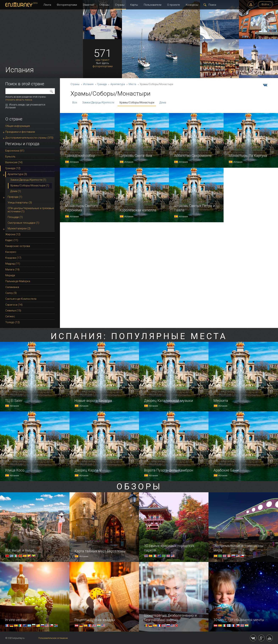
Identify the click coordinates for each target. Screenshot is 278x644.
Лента (47, 5)
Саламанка (12, 287)
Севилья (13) (13, 311)
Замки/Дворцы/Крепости (98, 103)
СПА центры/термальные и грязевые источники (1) (31, 210)
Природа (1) (15, 197)
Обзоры (104, 5)
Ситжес (10, 316)
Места (132, 84)
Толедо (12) (12, 322)
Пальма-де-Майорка (18, 281)
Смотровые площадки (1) (23, 223)
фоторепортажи (103, 66)
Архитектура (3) (17, 174)
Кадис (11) (12, 240)
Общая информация (18, 126)
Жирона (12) (13, 234)
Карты (134, 5)
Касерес (11, 252)
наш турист (102, 60)
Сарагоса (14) (14, 305)
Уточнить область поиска (19, 100)
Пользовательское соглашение (53, 638)
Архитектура (118, 84)
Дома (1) (16, 191)
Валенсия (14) (14, 162)
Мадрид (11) (13, 264)
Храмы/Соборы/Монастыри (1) (30, 185)
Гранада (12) (13, 168)
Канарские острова (18, 246)
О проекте (174, 5)
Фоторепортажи (67, 5)
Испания (88, 84)
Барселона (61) (15, 151)
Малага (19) (12, 270)
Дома (163, 103)
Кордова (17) (13, 258)
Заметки (88, 5)
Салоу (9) (11, 293)
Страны (120, 5)
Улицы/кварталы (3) (20, 203)
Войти (265, 4)
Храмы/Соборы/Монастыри (137, 103)
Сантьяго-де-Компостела (21, 299)
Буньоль (10, 157)
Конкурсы (192, 5)
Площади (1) (15, 217)
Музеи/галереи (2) (19, 228)
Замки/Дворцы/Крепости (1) (28, 180)
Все (75, 103)
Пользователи (153, 5)
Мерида (10, 275)
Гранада (102, 84)
